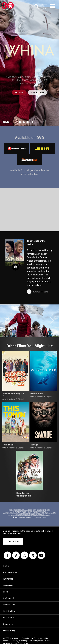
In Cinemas (8, 579)
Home (6, 566)
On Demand (8, 598)
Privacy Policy (9, 631)
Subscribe (13, 541)
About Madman (10, 572)
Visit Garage (9, 618)
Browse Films (9, 605)
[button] (7, 321)
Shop (6, 592)
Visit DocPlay (9, 611)
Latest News (9, 585)
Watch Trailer (37, 92)
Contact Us (8, 624)
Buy (19, 92)
